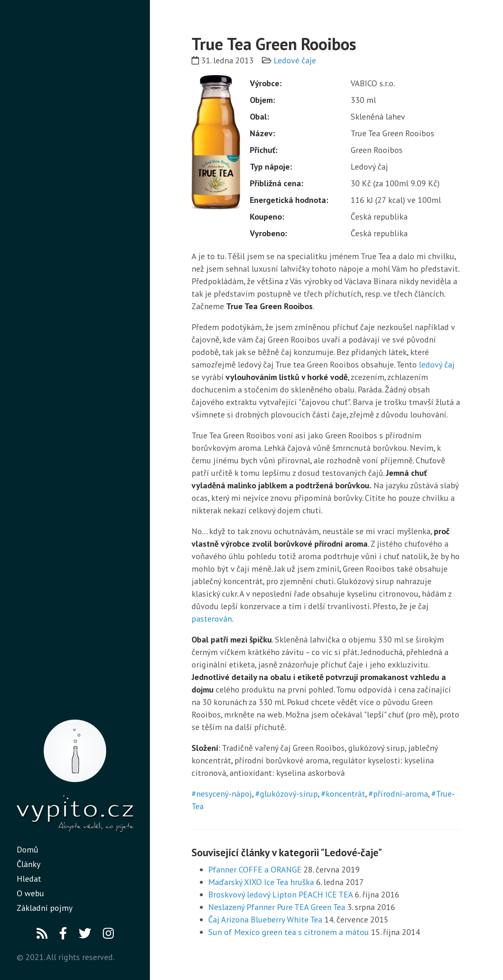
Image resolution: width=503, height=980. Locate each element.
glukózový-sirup (289, 794)
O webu (30, 893)
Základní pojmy (45, 908)
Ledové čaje (295, 60)
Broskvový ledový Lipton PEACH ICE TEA (280, 895)
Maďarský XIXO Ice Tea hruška (261, 882)
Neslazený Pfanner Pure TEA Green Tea (277, 907)
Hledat (29, 879)
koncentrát (345, 794)
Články (29, 864)
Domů (27, 850)
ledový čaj (437, 365)
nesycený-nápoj (224, 794)
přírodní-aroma (401, 794)
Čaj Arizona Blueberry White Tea (265, 920)
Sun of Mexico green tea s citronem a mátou (289, 932)
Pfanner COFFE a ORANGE (255, 870)
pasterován (212, 619)
